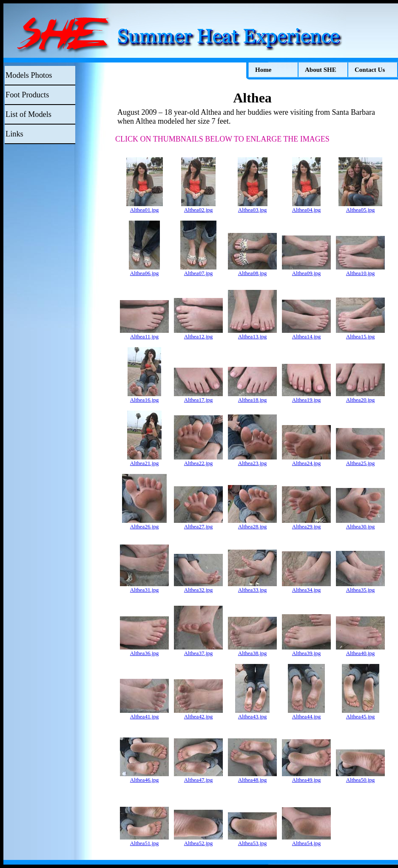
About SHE (321, 70)
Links (14, 134)
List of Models (28, 114)
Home (263, 70)
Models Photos (29, 75)
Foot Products (27, 95)
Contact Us (370, 70)
